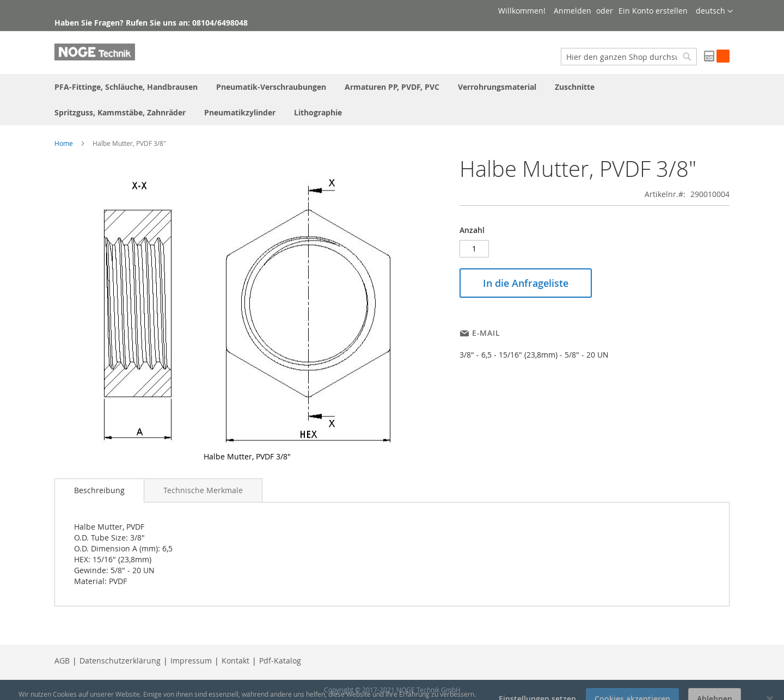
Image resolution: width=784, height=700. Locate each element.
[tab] (99, 490)
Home (64, 143)
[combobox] (629, 57)
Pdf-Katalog (280, 661)
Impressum (191, 661)
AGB (62, 661)
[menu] (392, 100)
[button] (714, 11)
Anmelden (572, 11)
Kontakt (235, 661)
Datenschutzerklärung (120, 661)
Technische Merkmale (203, 490)
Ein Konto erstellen (653, 11)
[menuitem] (126, 87)
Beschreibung (99, 490)
